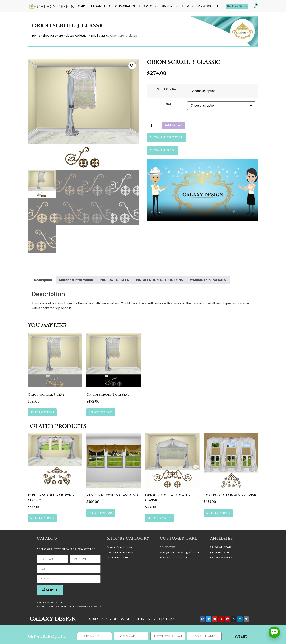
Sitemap (170, 619)
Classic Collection (77, 35)
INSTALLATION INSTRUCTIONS (159, 280)
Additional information (76, 280)
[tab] (43, 280)
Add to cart (173, 125)
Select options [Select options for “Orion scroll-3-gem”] (42, 412)
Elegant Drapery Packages (112, 6)
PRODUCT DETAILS (114, 280)
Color (167, 104)
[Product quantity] (153, 125)
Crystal (169, 6)
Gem (188, 6)
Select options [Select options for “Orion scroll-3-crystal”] (101, 412)
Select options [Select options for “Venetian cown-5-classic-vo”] (101, 513)
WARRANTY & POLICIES (208, 280)
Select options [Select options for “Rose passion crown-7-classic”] (218, 513)
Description (43, 280)
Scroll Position (167, 90)
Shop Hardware (53, 35)
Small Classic (99, 35)
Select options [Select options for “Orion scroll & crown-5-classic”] (159, 518)
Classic (148, 6)
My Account (208, 6)
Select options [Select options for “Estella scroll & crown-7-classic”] (42, 518)
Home (80, 6)
